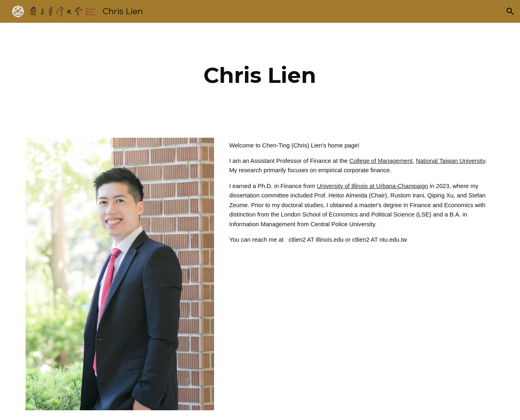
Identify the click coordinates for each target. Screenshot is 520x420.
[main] (260, 75)
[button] (510, 11)
